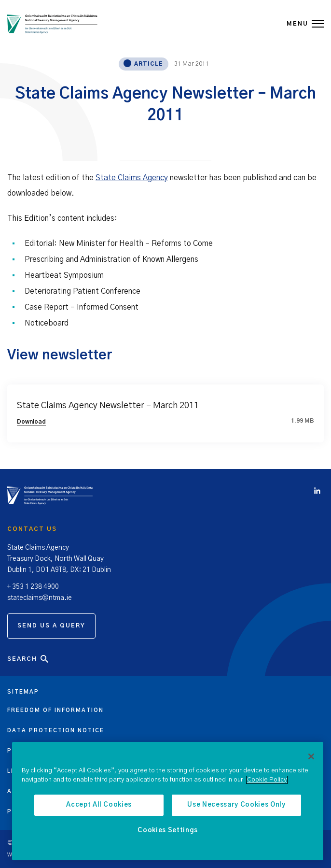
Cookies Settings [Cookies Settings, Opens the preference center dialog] (168, 831)
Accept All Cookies (99, 805)
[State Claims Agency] (52, 24)
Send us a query (51, 626)
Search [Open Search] (28, 659)
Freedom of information (55, 710)
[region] (168, 801)
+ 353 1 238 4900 (33, 587)
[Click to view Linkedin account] (319, 492)
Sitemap (23, 692)
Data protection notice (56, 731)
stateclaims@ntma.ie (40, 598)
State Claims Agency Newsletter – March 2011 (108, 414)
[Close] (311, 756)
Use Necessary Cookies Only (236, 805)
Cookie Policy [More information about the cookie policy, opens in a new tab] (267, 780)
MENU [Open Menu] (305, 24)
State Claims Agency (132, 178)
